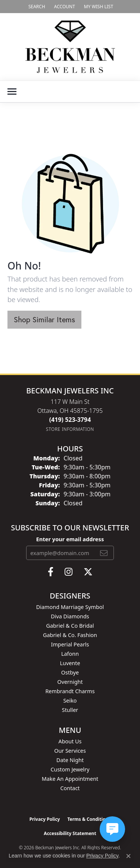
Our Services (70, 751)
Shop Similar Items (44, 319)
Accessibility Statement (70, 833)
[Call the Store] (70, 420)
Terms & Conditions (89, 819)
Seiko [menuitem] (70, 701)
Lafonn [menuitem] (70, 654)
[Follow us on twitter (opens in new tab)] (88, 572)
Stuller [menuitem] (70, 710)
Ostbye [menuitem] (70, 672)
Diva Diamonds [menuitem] (70, 616)
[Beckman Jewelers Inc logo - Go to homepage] (70, 47)
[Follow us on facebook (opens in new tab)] (51, 572)
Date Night (70, 760)
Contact (70, 788)
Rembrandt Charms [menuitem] (70, 691)
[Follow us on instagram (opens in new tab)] (69, 572)
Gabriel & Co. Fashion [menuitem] (70, 635)
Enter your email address (70, 539)
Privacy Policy (45, 819)
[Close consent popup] (128, 856)
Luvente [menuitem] (70, 663)
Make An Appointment (70, 779)
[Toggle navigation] (12, 92)
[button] (36, 7)
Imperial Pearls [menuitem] (70, 644)
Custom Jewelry (70, 769)
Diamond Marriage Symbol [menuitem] (70, 607)
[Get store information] (70, 429)
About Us (70, 741)
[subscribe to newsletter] (104, 553)
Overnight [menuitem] (70, 682)
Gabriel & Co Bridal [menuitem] (70, 626)
